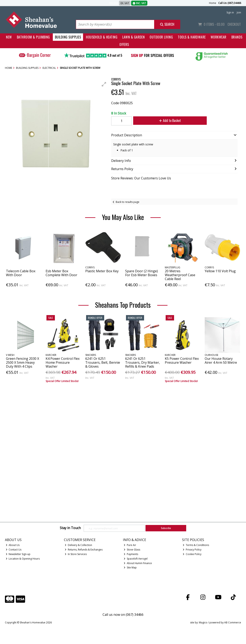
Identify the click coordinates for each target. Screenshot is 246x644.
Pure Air (130, 545)
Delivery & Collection (78, 545)
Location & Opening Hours (23, 559)
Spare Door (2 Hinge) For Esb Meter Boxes (141, 273)
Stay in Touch (70, 528)
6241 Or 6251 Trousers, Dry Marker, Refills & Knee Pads (143, 362)
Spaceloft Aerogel (136, 559)
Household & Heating (102, 37)
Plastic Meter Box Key (102, 271)
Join (239, 12)
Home (213, 3)
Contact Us (14, 550)
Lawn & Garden (133, 37)
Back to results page (128, 202)
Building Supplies (68, 37)
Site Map (130, 567)
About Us (13, 545)
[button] (104, 84)
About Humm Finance (138, 563)
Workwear (219, 37)
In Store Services (76, 554)
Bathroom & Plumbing (33, 37)
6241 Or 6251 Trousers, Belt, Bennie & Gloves (103, 362)
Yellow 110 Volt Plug (220, 271)
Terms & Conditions (196, 545)
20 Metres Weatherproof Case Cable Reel (180, 275)
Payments (131, 554)
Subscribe (166, 528)
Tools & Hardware (192, 37)
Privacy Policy (192, 550)
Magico (203, 622)
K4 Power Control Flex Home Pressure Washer (63, 362)
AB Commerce (233, 622)
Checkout (234, 24)
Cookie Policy (192, 554)
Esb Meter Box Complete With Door (61, 273)
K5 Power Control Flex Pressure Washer (182, 361)
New (9, 37)
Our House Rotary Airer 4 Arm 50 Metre (221, 361)
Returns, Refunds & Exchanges (84, 550)
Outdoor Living (161, 37)
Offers (124, 44)
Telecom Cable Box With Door (21, 273)
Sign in (230, 12)
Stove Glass (132, 550)
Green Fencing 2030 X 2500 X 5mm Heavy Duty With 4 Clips (23, 362)
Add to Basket (170, 120)
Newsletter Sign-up (18, 554)
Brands (237, 37)
